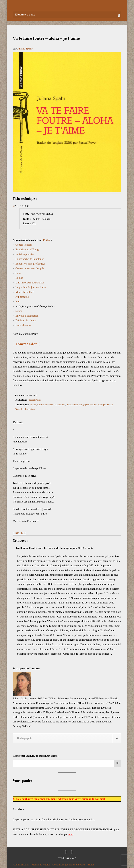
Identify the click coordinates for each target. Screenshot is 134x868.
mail (102, 799)
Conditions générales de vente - (70, 865)
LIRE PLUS (20, 533)
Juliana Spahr (25, 49)
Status (91, 865)
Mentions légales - (42, 865)
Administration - (22, 865)
